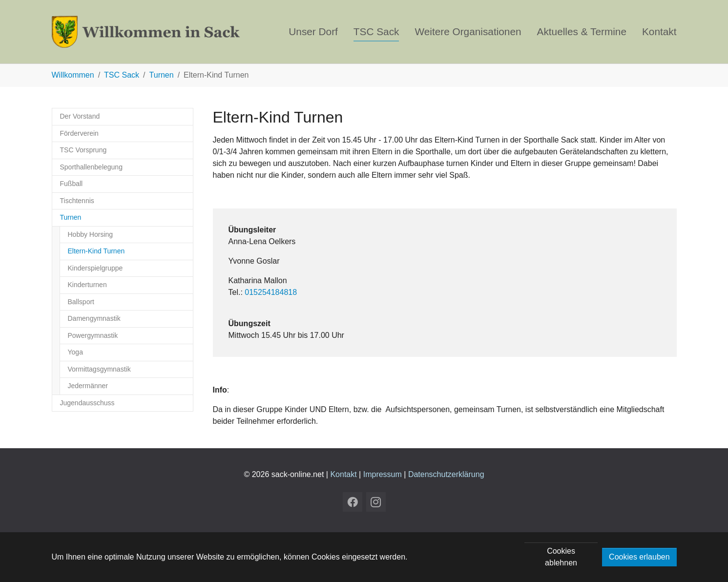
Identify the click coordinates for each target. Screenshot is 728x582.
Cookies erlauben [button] (639, 557)
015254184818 (271, 292)
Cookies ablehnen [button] (561, 557)
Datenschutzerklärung (446, 474)
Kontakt (343, 474)
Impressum (383, 474)
